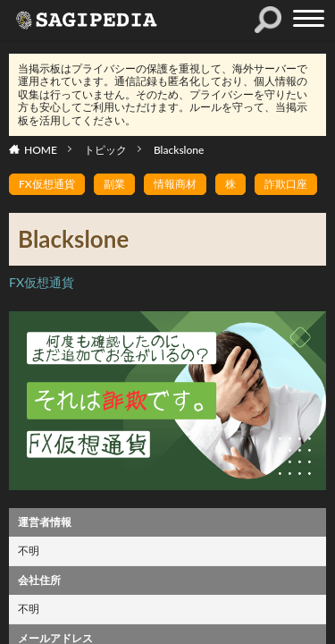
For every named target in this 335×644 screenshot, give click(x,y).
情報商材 (175, 184)
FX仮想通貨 (47, 184)
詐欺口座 (286, 184)
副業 (114, 184)
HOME (41, 150)
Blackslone (179, 150)
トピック (105, 150)
